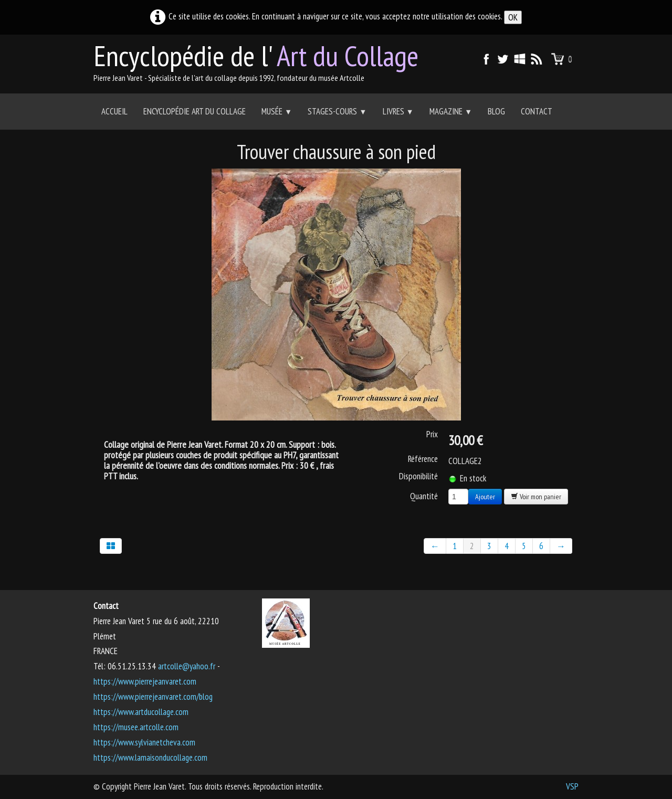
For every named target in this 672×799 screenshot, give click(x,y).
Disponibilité (418, 476)
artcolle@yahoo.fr (187, 666)
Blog (496, 111)
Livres (398, 111)
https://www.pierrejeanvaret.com (145, 681)
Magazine (451, 111)
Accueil (114, 111)
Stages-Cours (337, 111)
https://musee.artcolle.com (136, 727)
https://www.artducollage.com (141, 712)
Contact (537, 111)
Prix (432, 434)
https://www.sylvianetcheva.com (144, 742)
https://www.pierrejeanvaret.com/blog (153, 697)
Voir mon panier (536, 497)
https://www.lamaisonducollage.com (150, 758)
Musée (277, 111)
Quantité (424, 496)
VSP (572, 786)
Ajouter (485, 497)
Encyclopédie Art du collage (195, 111)
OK (513, 17)
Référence (423, 459)
